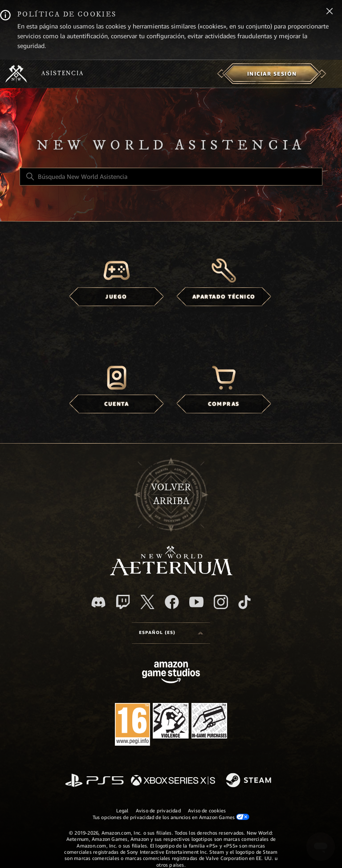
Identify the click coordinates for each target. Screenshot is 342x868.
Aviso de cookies (207, 811)
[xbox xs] (173, 781)
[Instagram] (221, 602)
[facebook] (172, 602)
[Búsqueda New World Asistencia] (171, 177)
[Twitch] (123, 602)
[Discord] (98, 602)
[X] (147, 602)
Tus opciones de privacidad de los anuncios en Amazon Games (171, 817)
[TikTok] (244, 602)
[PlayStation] (94, 781)
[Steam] (250, 781)
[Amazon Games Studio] (171, 674)
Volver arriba (171, 494)
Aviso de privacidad (158, 811)
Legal (122, 811)
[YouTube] (196, 602)
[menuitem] (272, 74)
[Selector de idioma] (171, 633)
